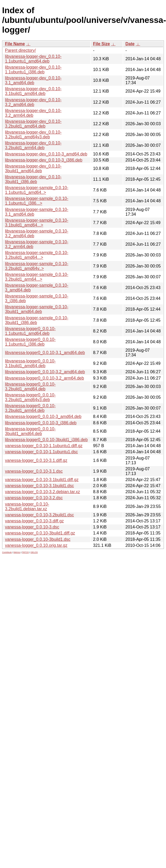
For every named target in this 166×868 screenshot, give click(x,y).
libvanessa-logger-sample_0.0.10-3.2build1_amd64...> (37, 255)
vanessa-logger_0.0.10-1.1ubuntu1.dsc (41, 452)
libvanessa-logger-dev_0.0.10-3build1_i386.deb (33, 179)
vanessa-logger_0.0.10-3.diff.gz (34, 521)
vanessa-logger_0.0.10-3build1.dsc (38, 539)
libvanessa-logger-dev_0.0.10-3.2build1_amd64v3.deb (33, 135)
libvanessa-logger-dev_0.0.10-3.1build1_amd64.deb (33, 91)
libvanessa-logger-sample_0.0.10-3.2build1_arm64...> (37, 277)
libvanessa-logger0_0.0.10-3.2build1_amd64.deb (30, 387)
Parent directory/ (20, 50)
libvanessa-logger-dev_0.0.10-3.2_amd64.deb (33, 102)
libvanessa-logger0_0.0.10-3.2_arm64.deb (45, 378)
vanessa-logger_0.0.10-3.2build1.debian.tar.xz (27, 506)
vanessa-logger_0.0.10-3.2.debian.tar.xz (43, 492)
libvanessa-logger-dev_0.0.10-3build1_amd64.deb (33, 168)
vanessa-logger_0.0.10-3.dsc (32, 527)
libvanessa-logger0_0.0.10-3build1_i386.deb (46, 440)
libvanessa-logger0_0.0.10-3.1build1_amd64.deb (30, 363)
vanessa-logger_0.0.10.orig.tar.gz (36, 545)
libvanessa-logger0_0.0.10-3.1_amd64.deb (45, 353)
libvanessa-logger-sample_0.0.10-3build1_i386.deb (37, 320)
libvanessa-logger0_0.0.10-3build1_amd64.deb (30, 431)
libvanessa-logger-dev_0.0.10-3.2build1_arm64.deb (33, 145)
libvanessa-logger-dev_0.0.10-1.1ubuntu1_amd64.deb (33, 59)
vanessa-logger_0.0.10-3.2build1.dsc (39, 515)
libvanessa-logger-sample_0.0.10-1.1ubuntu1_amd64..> (37, 190)
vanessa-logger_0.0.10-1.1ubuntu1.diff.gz (44, 446)
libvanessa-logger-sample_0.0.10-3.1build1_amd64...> (37, 223)
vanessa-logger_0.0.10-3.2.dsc (34, 498)
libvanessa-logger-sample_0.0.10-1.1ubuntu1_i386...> (37, 201)
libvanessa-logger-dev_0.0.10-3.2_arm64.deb (33, 113)
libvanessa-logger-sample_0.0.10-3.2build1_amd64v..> (37, 266)
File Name (15, 44)
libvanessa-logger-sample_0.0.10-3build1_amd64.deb (37, 309)
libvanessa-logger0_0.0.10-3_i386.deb (41, 423)
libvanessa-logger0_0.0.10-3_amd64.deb (43, 417)
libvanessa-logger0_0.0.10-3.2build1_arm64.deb (30, 408)
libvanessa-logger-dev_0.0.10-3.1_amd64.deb (33, 80)
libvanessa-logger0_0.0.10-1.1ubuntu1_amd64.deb (30, 331)
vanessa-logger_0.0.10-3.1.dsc (34, 471)
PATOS (25, 552)
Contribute (7, 552)
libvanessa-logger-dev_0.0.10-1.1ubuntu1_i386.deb (33, 70)
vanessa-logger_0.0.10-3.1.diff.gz (36, 460)
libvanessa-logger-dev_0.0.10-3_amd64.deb (46, 154)
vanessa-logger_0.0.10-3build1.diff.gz (40, 533)
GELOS (34, 552)
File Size (101, 44)
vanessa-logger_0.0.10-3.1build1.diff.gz (42, 480)
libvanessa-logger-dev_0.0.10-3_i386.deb (44, 160)
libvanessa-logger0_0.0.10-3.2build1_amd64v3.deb (30, 397)
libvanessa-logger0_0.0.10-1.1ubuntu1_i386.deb (30, 342)
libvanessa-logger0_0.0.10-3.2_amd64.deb (45, 372)
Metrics (17, 552)
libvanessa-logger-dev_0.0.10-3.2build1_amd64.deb (33, 124)
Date (130, 44)
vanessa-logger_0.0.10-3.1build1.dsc (39, 486)
